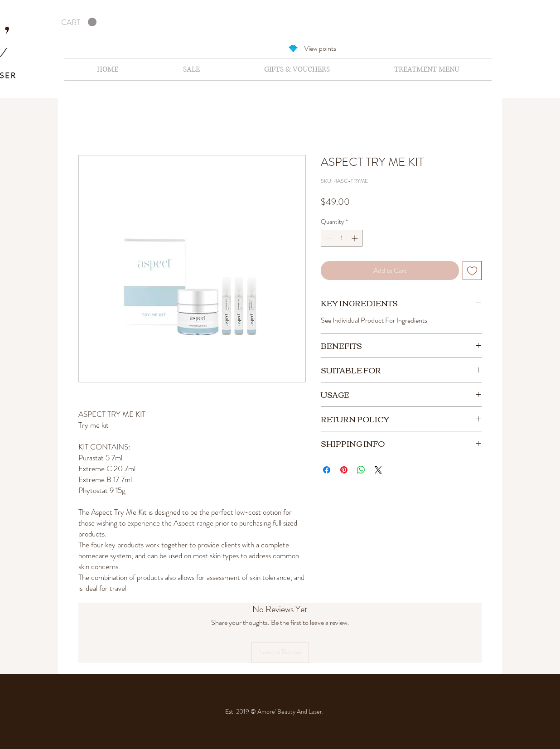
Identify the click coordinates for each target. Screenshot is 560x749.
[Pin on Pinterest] (344, 470)
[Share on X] (378, 470)
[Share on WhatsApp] (361, 470)
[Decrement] (328, 238)
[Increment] (355, 238)
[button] (79, 22)
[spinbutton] (342, 238)
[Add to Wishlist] (472, 271)
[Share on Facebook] (327, 470)
